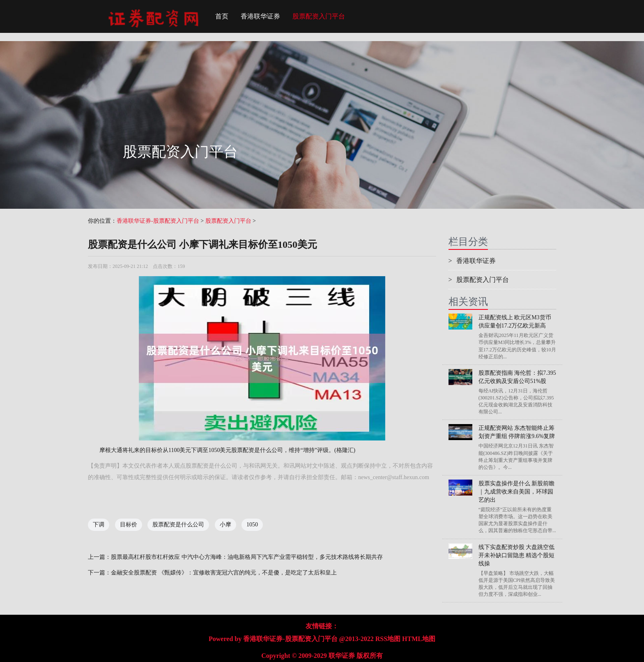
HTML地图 (419, 639)
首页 (222, 16)
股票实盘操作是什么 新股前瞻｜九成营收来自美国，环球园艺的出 (517, 492)
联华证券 (342, 656)
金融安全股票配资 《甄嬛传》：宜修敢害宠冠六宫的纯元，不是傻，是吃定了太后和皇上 (224, 573)
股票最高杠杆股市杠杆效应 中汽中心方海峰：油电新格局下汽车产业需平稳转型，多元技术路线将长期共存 (247, 557)
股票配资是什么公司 (178, 525)
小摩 (225, 525)
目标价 (129, 525)
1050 (252, 525)
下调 (99, 525)
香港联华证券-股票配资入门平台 (158, 221)
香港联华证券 (260, 16)
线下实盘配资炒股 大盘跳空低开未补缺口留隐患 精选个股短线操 (517, 555)
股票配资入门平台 (319, 16)
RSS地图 (388, 639)
